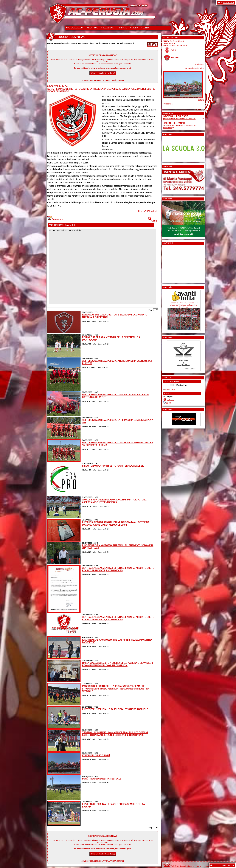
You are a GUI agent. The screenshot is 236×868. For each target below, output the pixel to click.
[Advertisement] (172, 263)
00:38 (168, 403)
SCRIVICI (120, 80)
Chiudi (153, 221)
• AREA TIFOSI (92, 28)
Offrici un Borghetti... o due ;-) (103, 73)
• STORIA (134, 28)
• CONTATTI (147, 28)
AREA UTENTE (228, 3)
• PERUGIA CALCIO (74, 28)
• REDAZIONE (107, 28)
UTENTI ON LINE (228, 865)
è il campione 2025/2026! (179, 119)
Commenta (55, 219)
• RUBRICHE (122, 28)
